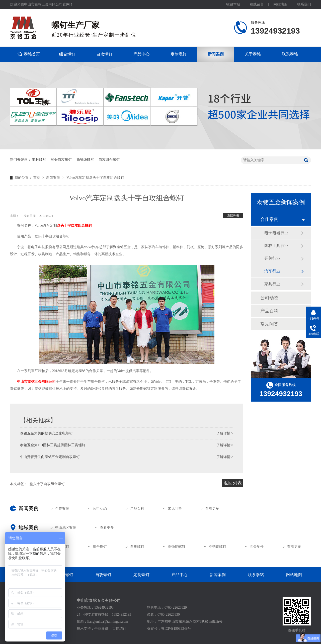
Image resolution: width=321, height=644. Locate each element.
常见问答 (269, 324)
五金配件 (257, 547)
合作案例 (269, 219)
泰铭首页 (32, 54)
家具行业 (272, 284)
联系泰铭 (290, 54)
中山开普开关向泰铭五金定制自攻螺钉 (50, 457)
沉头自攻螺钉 (61, 160)
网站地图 (280, 4)
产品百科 (269, 311)
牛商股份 (101, 629)
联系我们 (304, 4)
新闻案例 (216, 54)
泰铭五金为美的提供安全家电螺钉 (46, 433)
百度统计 (119, 629)
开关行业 (272, 258)
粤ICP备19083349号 (176, 629)
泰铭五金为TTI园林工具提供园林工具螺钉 (53, 445)
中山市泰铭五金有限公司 (36, 382)
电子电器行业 (276, 233)
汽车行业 (272, 271)
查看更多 (212, 509)
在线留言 (257, 4)
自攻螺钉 (104, 54)
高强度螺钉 (177, 547)
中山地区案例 (66, 528)
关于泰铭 (253, 54)
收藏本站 (233, 4)
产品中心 (141, 54)
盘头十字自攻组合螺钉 (74, 225)
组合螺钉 (67, 54)
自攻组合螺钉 (109, 160)
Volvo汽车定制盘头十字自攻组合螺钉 (95, 178)
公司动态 (269, 298)
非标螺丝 (39, 160)
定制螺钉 (179, 54)
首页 (37, 178)
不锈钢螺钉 (217, 547)
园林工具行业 (276, 246)
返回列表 (233, 216)
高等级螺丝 (85, 160)
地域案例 (29, 527)
